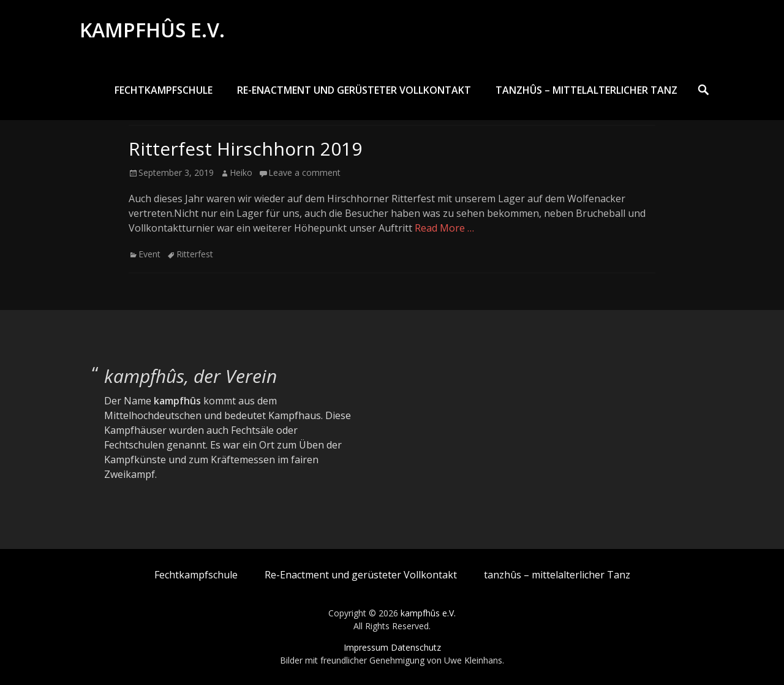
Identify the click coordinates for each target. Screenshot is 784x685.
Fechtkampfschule (164, 90)
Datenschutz (416, 647)
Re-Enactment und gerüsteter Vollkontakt (354, 90)
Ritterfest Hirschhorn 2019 (245, 149)
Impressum (366, 647)
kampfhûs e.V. (152, 30)
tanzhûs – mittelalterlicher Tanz (586, 90)
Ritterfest (195, 254)
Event (149, 254)
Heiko (241, 172)
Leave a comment (304, 172)
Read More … (444, 228)
